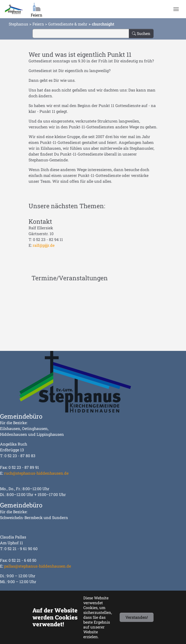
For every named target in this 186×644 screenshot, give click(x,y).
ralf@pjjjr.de (44, 245)
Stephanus (18, 24)
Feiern (38, 24)
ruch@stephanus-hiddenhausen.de (36, 473)
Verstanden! (137, 617)
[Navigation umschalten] (176, 9)
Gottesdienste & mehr (68, 24)
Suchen (141, 33)
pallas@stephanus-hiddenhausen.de (38, 566)
